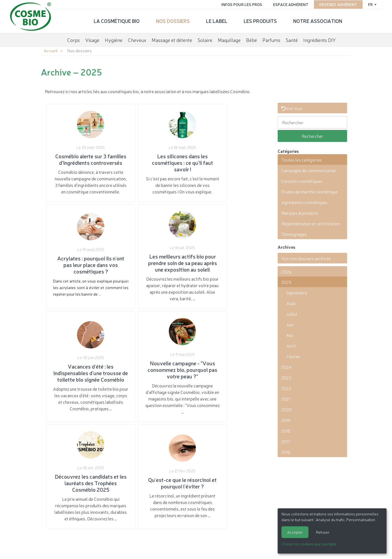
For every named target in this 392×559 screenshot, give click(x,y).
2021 (286, 399)
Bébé (252, 39)
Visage (92, 39)
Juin (290, 324)
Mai (290, 335)
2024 (286, 367)
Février (293, 356)
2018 (286, 431)
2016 (286, 452)
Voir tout (292, 108)
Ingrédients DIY (319, 39)
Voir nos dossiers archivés (306, 258)
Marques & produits (300, 213)
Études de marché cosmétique (309, 192)
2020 (286, 409)
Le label (217, 20)
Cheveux (137, 39)
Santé (292, 39)
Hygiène (114, 39)
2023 (286, 378)
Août (291, 303)
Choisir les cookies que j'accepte (309, 544)
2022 (286, 388)
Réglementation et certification (310, 223)
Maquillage (229, 39)
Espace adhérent (290, 4)
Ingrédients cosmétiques (304, 202)
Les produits (260, 20)
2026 (286, 272)
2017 (286, 441)
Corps (73, 39)
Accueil (50, 50)
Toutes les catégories (301, 160)
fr (370, 4)
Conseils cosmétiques (302, 181)
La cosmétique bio (117, 20)
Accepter (295, 532)
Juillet (292, 314)
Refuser (323, 532)
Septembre (297, 293)
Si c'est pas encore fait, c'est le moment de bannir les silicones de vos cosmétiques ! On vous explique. (157, 159)
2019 (286, 420)
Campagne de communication (309, 170)
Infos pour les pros (241, 4)
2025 (286, 282)
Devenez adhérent (337, 4)
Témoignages (294, 234)
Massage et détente (172, 39)
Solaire (205, 39)
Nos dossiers (173, 20)
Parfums (271, 39)
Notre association (318, 20)
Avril (291, 346)
